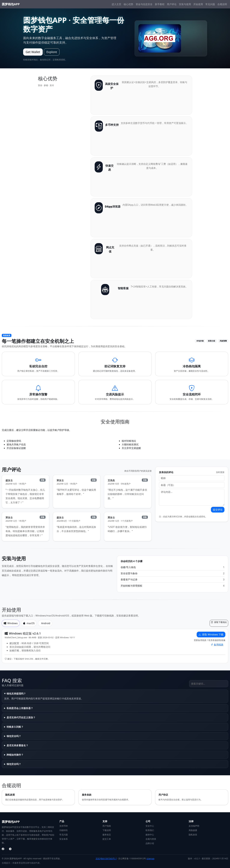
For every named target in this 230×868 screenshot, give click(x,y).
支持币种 (64, 826)
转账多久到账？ (15, 727)
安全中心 (150, 826)
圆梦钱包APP (11, 4)
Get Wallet (33, 52)
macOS (29, 623)
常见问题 (210, 4)
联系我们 (150, 830)
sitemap (150, 858)
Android (46, 623)
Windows (11, 623)
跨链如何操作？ (15, 755)
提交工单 (107, 839)
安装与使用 (185, 4)
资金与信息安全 (144, 4)
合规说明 (222, 4)
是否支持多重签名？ (17, 745)
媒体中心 (150, 835)
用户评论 (172, 4)
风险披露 (193, 830)
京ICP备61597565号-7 (106, 858)
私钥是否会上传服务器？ (20, 708)
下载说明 (107, 830)
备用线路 (217, 645)
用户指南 (107, 826)
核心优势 (128, 4)
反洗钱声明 (194, 826)
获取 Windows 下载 (211, 635)
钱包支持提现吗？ (16, 694)
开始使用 (198, 4)
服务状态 (107, 835)
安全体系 (64, 839)
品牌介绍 (150, 843)
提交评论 (218, 510)
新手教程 (160, 4)
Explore (52, 52)
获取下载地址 (219, 622)
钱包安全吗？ (14, 736)
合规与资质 (151, 839)
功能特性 (64, 830)
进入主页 (116, 4)
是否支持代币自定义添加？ (21, 717)
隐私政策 (193, 835)
